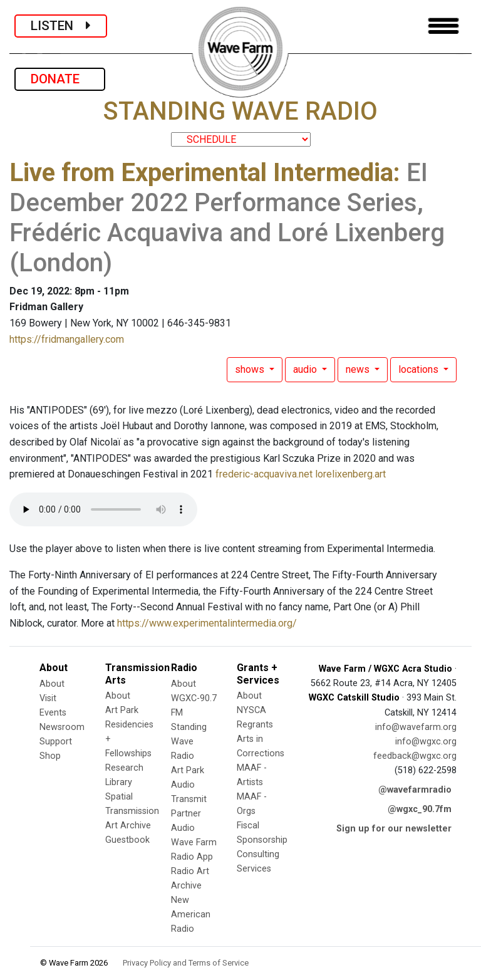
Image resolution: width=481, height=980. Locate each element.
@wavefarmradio (415, 790)
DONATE (60, 79)
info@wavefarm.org (416, 727)
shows (251, 369)
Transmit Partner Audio (189, 814)
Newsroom (62, 727)
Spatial (119, 797)
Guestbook (127, 840)
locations (420, 369)
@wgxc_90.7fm (420, 809)
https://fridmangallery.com (67, 339)
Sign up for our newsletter (394, 829)
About (52, 684)
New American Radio (191, 915)
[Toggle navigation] (443, 26)
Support (56, 742)
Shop (50, 756)
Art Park (122, 710)
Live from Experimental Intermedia (201, 173)
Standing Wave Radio (189, 742)
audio (306, 369)
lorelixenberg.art (350, 474)
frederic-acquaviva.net (264, 474)
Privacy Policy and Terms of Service (186, 963)
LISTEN (61, 26)
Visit (48, 698)
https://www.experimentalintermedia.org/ (207, 623)
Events (53, 713)
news (359, 369)
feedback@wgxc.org (415, 756)
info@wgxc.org (426, 742)
